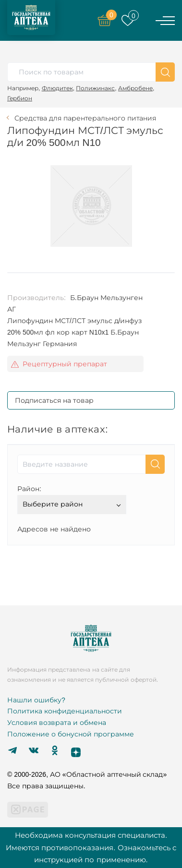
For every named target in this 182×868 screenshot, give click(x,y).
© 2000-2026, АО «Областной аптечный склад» (87, 774)
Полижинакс (95, 88)
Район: (29, 489)
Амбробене (135, 88)
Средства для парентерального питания (85, 118)
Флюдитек (57, 88)
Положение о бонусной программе (71, 734)
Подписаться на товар (54, 400)
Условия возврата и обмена (57, 723)
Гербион (20, 98)
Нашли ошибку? (36, 700)
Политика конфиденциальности (65, 711)
